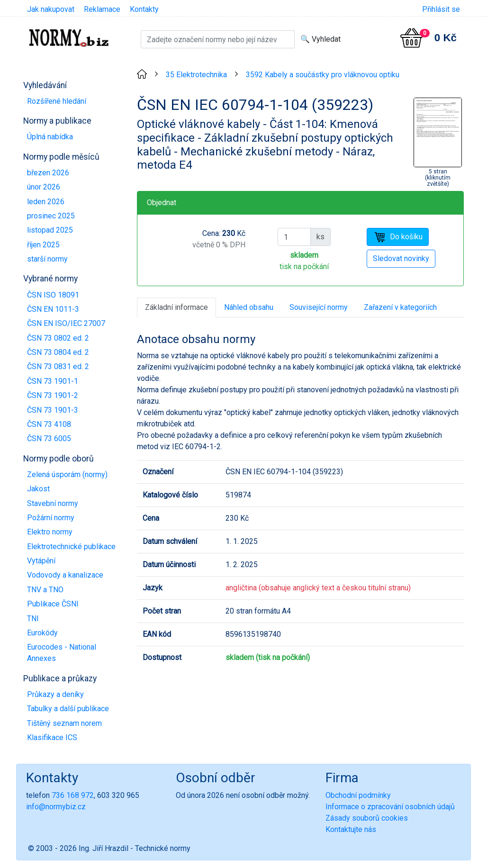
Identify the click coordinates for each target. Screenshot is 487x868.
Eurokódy (42, 633)
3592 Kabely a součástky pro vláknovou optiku (323, 75)
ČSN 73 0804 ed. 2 (58, 352)
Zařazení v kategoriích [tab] (400, 307)
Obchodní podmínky (358, 795)
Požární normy (51, 518)
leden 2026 (46, 202)
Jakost (38, 489)
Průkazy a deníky (55, 694)
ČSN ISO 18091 (53, 295)
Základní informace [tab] (176, 307)
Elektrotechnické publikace (71, 547)
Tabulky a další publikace (68, 709)
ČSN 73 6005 (49, 439)
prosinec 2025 (51, 216)
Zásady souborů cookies (367, 818)
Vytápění (41, 561)
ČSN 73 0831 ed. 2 (58, 366)
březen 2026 (48, 173)
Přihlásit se (441, 9)
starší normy (47, 259)
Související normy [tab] (319, 307)
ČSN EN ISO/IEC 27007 (66, 323)
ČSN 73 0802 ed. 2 (58, 338)
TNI (33, 619)
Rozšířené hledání (57, 101)
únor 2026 (44, 187)
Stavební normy (53, 503)
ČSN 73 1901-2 (53, 395)
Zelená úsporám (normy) (67, 475)
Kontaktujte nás (351, 829)
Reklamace (102, 9)
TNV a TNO (45, 590)
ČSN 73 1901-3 (53, 410)
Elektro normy (50, 532)
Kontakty (144, 9)
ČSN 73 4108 (49, 424)
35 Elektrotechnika (196, 75)
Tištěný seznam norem (64, 723)
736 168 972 (73, 795)
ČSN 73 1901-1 (53, 381)
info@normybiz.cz (56, 807)
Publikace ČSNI (53, 604)
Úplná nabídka (50, 137)
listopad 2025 (50, 230)
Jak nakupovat (51, 9)
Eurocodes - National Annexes (62, 653)
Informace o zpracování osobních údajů (390, 807)
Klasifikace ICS (52, 737)
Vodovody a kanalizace (65, 575)
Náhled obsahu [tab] (249, 307)
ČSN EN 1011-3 (53, 309)
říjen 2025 (43, 245)
